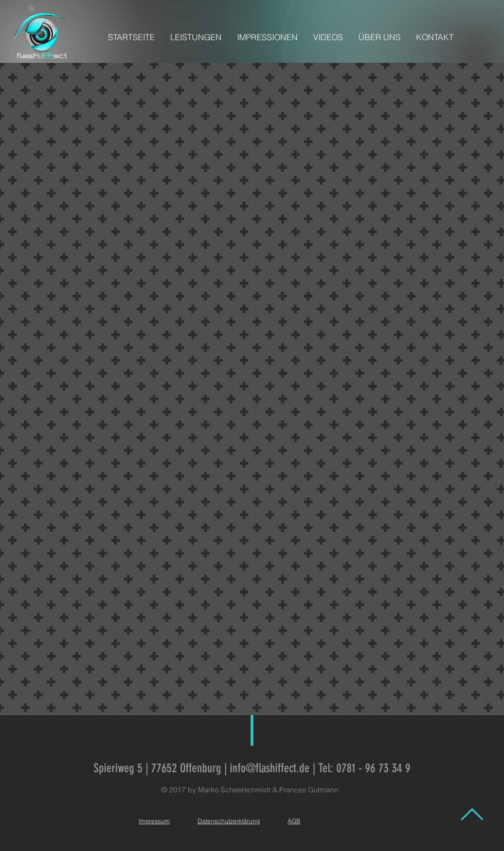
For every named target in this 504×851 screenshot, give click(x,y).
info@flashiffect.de (270, 768)
